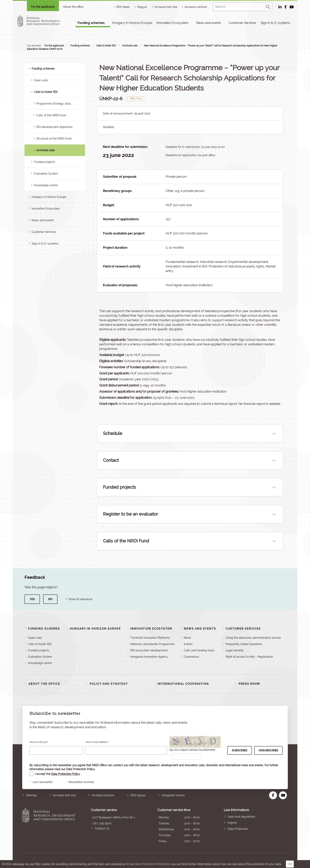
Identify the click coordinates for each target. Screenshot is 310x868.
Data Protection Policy (80, 769)
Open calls (41, 80)
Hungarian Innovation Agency (149, 657)
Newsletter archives (81, 782)
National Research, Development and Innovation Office (49, 826)
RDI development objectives (54, 127)
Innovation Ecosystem (172, 23)
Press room (249, 684)
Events (188, 644)
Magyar (142, 7)
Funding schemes (91, 23)
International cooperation (183, 684)
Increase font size (64, 795)
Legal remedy (235, 650)
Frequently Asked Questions (244, 644)
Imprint (232, 823)
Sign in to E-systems (275, 23)
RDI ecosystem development (149, 650)
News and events (209, 23)
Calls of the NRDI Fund (51, 115)
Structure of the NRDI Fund (54, 139)
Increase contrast (196, 7)
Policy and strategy (109, 684)
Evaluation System (46, 174)
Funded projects (45, 162)
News (188, 638)
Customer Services (242, 23)
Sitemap (32, 795)
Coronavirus (191, 657)
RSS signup (138, 795)
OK (290, 864)
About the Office (44, 684)
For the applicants (43, 7)
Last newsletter (43, 782)
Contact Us (102, 828)
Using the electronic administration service (253, 638)
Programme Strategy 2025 (54, 104)
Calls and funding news (199, 650)
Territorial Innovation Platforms (150, 638)
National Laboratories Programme (152, 644)
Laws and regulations (242, 817)
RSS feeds (123, 7)
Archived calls (130, 46)
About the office (73, 7)
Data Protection (238, 829)
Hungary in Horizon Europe (132, 23)
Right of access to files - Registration (249, 657)
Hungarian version (173, 795)
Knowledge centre (46, 185)
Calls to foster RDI (106, 46)
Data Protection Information (152, 864)
